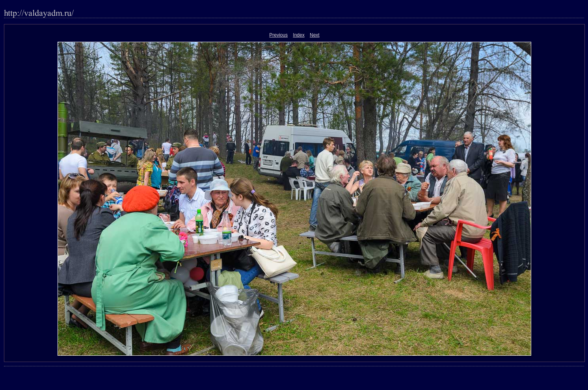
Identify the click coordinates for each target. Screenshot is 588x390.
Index (299, 35)
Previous (278, 35)
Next (315, 35)
